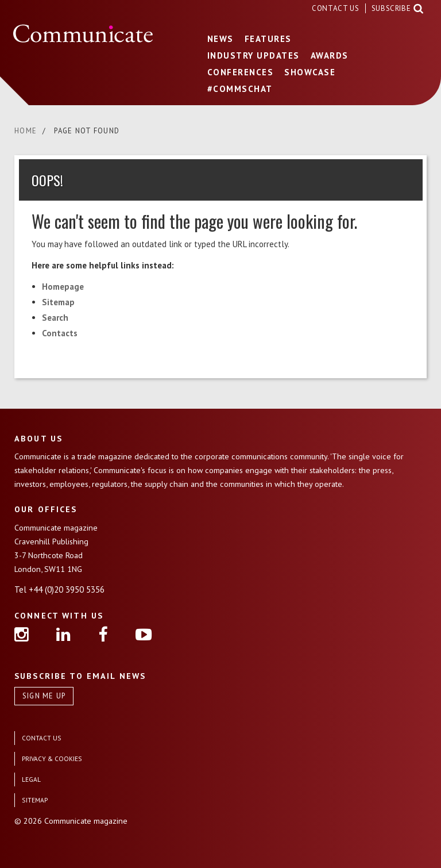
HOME (26, 131)
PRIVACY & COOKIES (52, 758)
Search (55, 318)
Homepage (63, 287)
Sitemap (58, 302)
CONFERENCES (241, 72)
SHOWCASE (310, 72)
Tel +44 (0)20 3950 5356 (59, 589)
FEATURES (268, 39)
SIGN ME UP (44, 696)
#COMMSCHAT (240, 89)
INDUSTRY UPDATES (254, 55)
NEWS (220, 39)
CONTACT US (336, 8)
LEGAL (31, 779)
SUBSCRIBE (391, 8)
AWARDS (330, 55)
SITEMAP (35, 800)
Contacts (60, 333)
